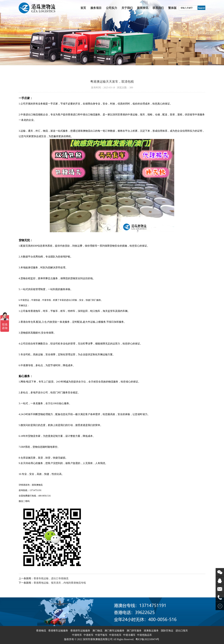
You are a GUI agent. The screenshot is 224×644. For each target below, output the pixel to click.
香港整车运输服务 (58, 631)
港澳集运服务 (151, 631)
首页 (83, 8)
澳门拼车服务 (134, 631)
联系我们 (158, 8)
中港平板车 (101, 635)
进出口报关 (182, 631)
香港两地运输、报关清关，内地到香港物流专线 (60, 583)
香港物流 (41, 631)
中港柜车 (89, 635)
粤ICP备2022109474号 (147, 639)
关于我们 (127, 8)
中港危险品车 (145, 635)
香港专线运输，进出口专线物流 (51, 578)
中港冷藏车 (129, 635)
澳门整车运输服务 (114, 631)
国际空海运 (167, 631)
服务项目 (96, 8)
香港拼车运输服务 (80, 631)
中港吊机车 (115, 635)
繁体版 (172, 8)
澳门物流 (97, 631)
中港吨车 (77, 635)
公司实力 (112, 8)
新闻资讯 (143, 8)
